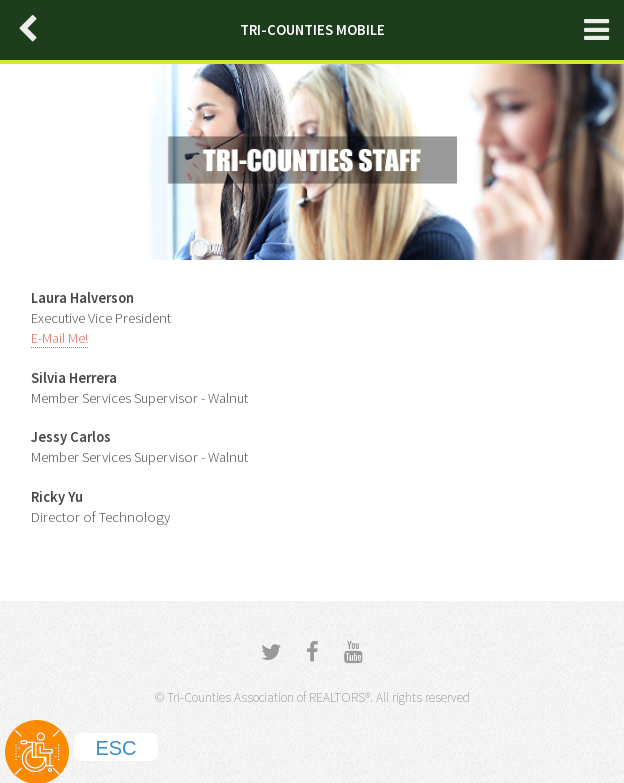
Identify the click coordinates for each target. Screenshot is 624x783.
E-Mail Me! (59, 338)
